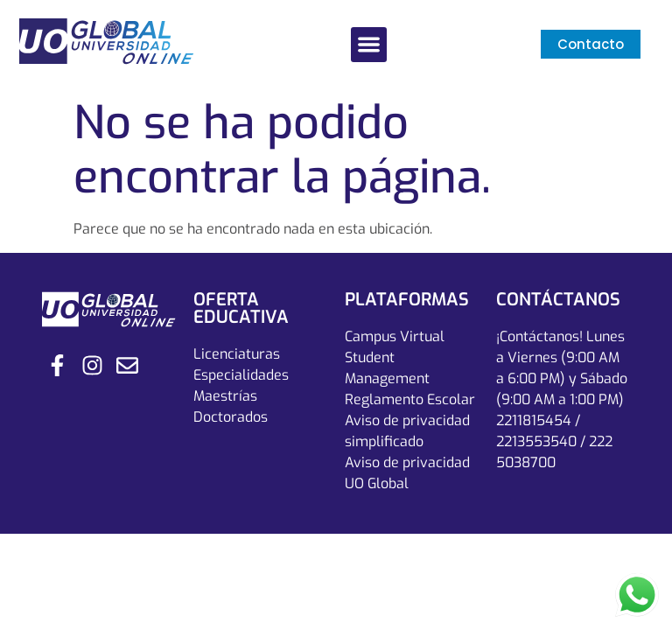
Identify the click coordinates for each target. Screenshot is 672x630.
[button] (369, 45)
